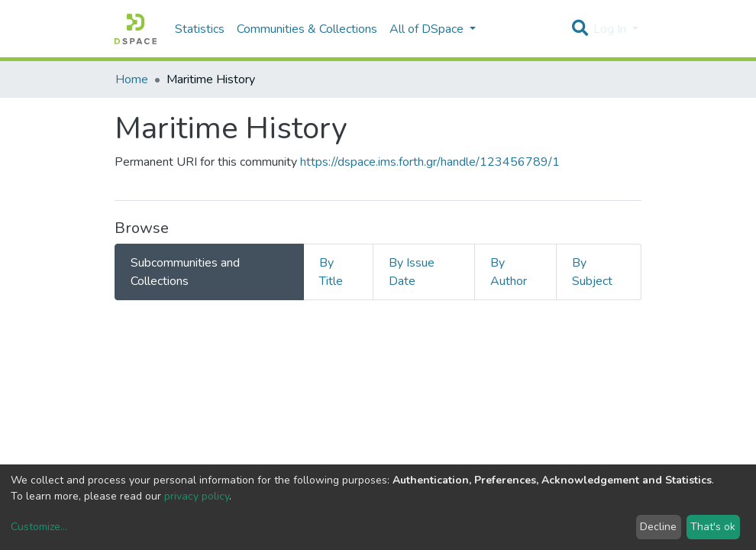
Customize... (39, 527)
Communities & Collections (307, 29)
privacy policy (197, 496)
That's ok (713, 527)
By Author (509, 272)
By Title (331, 272)
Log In (611, 29)
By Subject (592, 272)
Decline (658, 527)
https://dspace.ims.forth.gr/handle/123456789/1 (430, 162)
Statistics (200, 29)
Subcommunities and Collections (185, 272)
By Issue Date (412, 272)
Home (132, 79)
